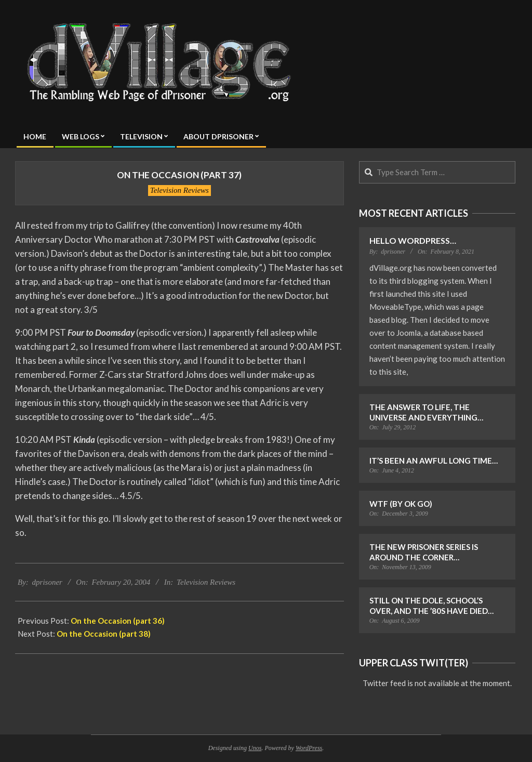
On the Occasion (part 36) (118, 621)
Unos (255, 748)
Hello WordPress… (413, 240)
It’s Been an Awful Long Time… (434, 461)
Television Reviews (179, 190)
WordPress (309, 748)
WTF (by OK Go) (401, 504)
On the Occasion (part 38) (104, 634)
